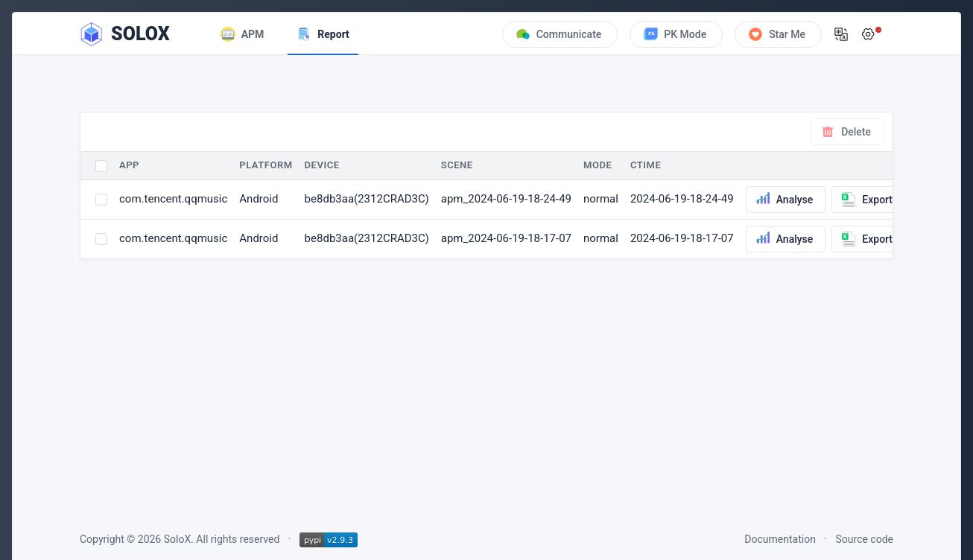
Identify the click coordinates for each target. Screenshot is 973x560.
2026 (149, 539)
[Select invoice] (101, 200)
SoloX (177, 539)
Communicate (559, 34)
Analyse (785, 200)
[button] (841, 34)
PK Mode (675, 34)
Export (867, 200)
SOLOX (140, 34)
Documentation (780, 539)
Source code (865, 539)
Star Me (777, 34)
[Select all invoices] (101, 166)
